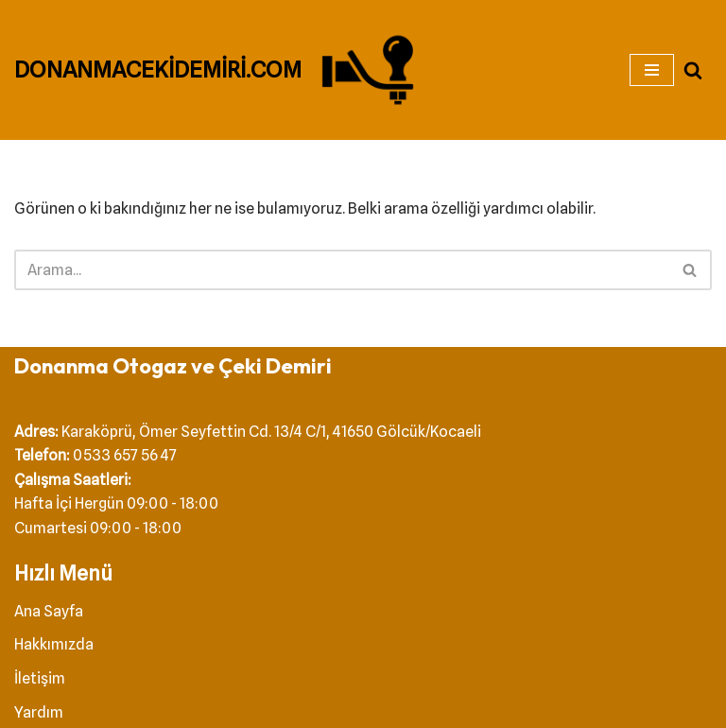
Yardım (39, 712)
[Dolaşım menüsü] (652, 70)
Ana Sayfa (49, 611)
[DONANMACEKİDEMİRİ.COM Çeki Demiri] (219, 70)
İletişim (40, 678)
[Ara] (693, 70)
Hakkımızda (54, 644)
